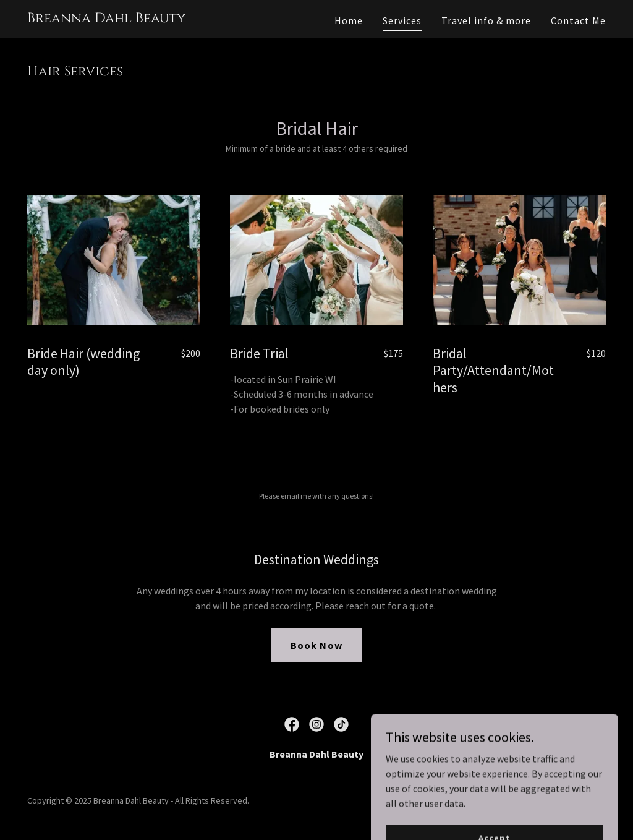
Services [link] (402, 20)
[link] (106, 19)
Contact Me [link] (578, 20)
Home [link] (349, 20)
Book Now (316, 645)
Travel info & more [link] (486, 20)
